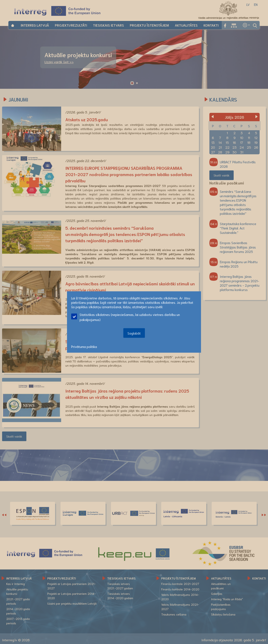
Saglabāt (134, 333)
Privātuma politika (84, 346)
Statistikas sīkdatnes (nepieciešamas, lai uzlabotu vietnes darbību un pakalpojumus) (126, 317)
